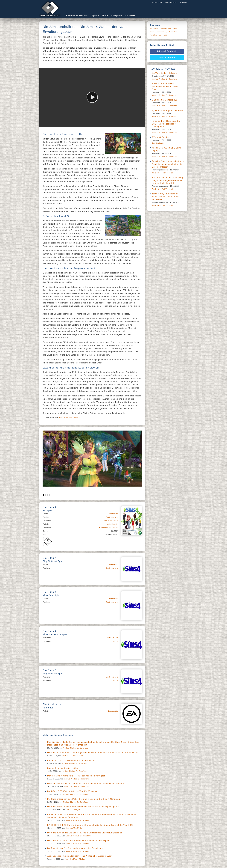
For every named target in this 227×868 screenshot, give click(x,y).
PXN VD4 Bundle (160, 137)
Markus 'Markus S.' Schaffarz (75, 748)
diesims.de (113, 524)
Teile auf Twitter (167, 58)
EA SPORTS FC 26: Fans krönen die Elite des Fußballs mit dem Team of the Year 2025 (90, 825)
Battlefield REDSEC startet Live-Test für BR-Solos (72, 791)
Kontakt (183, 2)
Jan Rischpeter (158, 143)
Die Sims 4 (154, 29)
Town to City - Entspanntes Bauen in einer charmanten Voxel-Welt (165, 197)
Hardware (130, 15)
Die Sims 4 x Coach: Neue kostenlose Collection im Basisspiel (78, 841)
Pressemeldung (162, 32)
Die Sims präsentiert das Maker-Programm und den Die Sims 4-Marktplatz (84, 799)
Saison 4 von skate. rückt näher (63, 768)
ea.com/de (114, 711)
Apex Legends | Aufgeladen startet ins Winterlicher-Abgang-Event (80, 856)
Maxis (116, 641)
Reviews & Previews (77, 15)
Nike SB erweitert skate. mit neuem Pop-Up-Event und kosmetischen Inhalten (86, 784)
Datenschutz (171, 2)
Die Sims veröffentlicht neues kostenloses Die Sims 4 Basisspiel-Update (83, 807)
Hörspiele (116, 15)
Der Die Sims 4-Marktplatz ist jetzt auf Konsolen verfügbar (76, 776)
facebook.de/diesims (109, 528)
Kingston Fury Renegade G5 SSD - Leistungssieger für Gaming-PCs (166, 124)
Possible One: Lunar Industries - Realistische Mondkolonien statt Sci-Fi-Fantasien (168, 164)
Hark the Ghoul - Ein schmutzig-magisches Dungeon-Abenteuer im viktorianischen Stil (168, 180)
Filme (105, 15)
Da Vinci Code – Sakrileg (164, 73)
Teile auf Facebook (167, 51)
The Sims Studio (111, 521)
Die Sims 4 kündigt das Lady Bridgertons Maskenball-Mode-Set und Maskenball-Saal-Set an (93, 753)
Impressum (157, 2)
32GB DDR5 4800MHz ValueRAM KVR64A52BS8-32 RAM (166, 86)
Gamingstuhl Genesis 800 (165, 100)
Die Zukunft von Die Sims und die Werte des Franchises (75, 848)
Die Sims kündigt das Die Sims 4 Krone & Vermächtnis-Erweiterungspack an (85, 833)
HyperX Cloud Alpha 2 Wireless (167, 110)
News (152, 32)
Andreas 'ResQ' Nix (74, 810)
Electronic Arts (112, 517)
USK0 (166, 35)
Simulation (114, 514)
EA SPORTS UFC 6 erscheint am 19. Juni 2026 (71, 760)
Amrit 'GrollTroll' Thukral (69, 418)
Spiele (95, 15)
